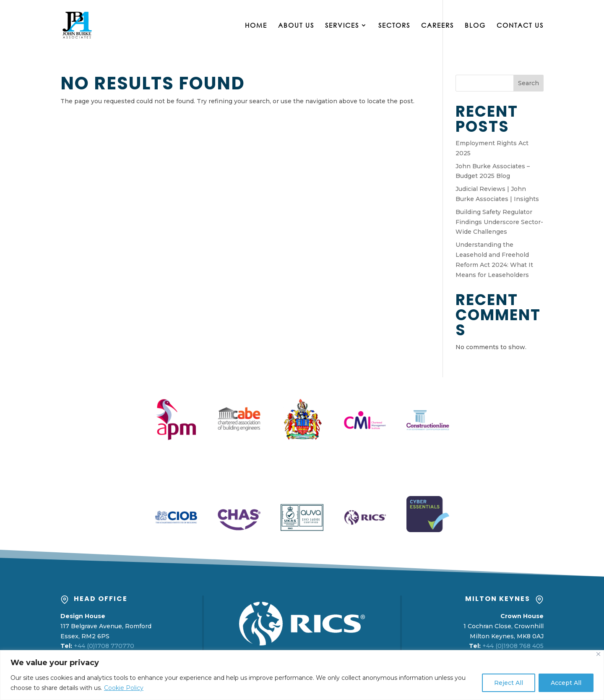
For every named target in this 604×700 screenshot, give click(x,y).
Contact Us (520, 26)
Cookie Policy (124, 688)
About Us (296, 26)
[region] (302, 675)
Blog (475, 26)
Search (528, 83)
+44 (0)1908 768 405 (513, 646)
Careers (437, 26)
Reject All (509, 683)
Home (256, 26)
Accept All (566, 683)
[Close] (598, 654)
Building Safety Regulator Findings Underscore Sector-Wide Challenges (499, 222)
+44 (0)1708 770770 (104, 646)
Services (342, 26)
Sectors (394, 26)
